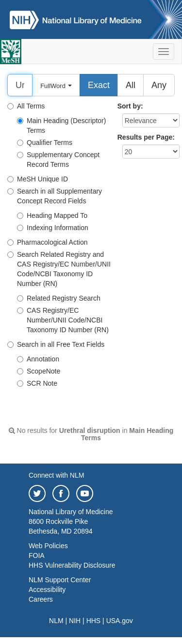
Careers (41, 599)
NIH (75, 621)
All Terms (26, 106)
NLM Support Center (60, 580)
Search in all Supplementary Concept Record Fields (55, 196)
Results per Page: (146, 137)
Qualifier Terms (45, 143)
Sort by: (130, 106)
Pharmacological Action (48, 242)
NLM (56, 621)
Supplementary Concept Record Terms (58, 160)
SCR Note (37, 383)
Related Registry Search (59, 298)
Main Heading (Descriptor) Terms (61, 125)
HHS (94, 621)
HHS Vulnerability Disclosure (72, 565)
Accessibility (47, 590)
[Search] (20, 85)
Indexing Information (53, 228)
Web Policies (48, 546)
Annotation (38, 359)
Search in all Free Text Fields (56, 344)
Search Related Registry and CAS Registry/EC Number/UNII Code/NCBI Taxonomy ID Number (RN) (59, 269)
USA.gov (120, 621)
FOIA (37, 555)
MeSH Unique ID (38, 179)
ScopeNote (39, 371)
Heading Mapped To (52, 215)
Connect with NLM (56, 475)
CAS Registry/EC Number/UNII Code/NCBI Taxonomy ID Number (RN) (63, 320)
